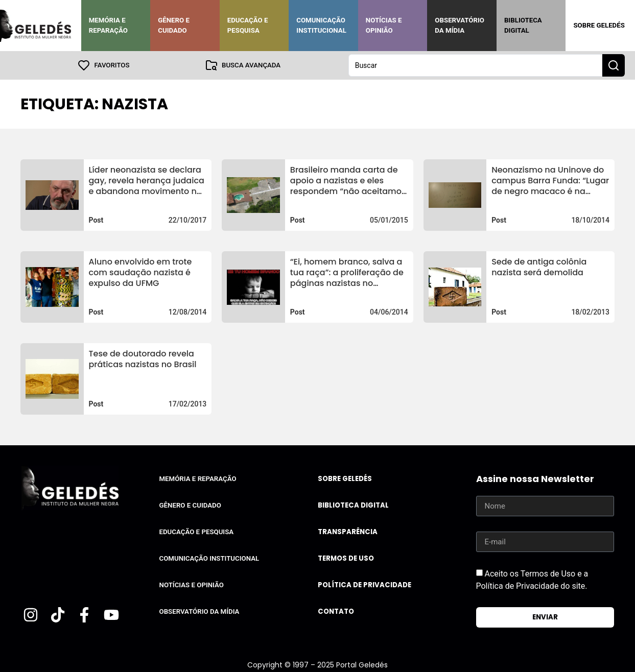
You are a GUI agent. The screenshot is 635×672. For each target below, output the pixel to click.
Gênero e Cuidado (174, 25)
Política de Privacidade (364, 585)
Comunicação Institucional (321, 25)
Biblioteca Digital (523, 25)
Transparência (348, 532)
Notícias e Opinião (384, 25)
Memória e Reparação (108, 25)
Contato (336, 611)
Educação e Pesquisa (248, 25)
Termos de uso (346, 558)
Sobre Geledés (599, 25)
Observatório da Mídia (460, 25)
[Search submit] (614, 65)
